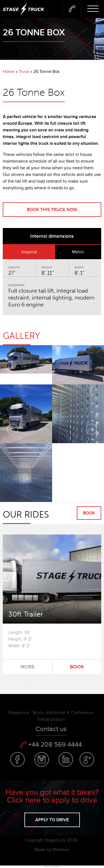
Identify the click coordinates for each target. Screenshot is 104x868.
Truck (24, 72)
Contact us (51, 729)
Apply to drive (52, 820)
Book (89, 513)
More (27, 667)
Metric (78, 252)
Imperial (29, 252)
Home (9, 72)
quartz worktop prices (52, 867)
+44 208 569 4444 (51, 745)
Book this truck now (52, 210)
